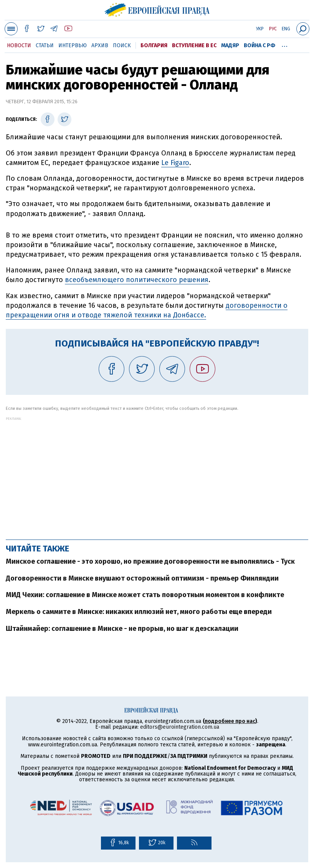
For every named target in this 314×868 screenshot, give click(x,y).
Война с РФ (259, 45)
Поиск (122, 45)
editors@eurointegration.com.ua (180, 727)
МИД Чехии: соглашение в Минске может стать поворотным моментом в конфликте (145, 595)
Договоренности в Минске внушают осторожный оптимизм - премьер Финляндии (142, 578)
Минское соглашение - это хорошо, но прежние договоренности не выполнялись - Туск (150, 561)
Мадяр (230, 45)
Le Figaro (175, 163)
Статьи (45, 45)
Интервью (73, 45)
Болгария (154, 45)
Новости (19, 45)
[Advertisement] (157, 474)
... (285, 44)
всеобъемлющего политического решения (137, 280)
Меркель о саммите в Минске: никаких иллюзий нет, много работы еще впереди (139, 612)
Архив (100, 45)
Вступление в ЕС (194, 45)
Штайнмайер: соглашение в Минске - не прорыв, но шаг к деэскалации (122, 629)
